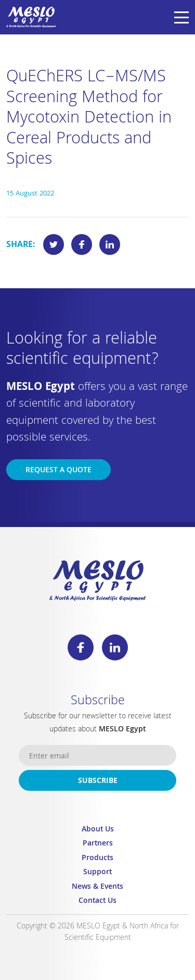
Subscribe (98, 781)
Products (97, 859)
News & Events (97, 887)
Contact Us (97, 902)
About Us (98, 830)
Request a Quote (58, 471)
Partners (98, 844)
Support (97, 873)
